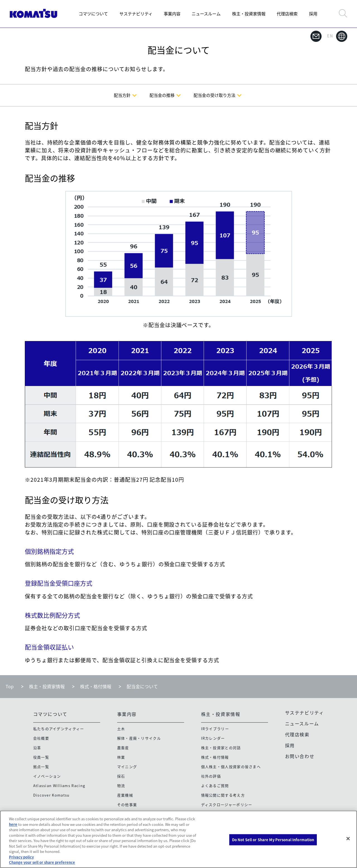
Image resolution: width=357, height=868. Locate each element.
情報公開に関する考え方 (223, 795)
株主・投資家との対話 (221, 748)
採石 (121, 776)
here (13, 824)
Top (10, 686)
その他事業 (127, 805)
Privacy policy (21, 857)
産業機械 (125, 795)
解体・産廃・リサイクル (139, 738)
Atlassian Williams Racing (59, 786)
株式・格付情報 (96, 686)
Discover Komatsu (51, 795)
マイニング (127, 767)
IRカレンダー (213, 738)
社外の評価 (211, 776)
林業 (121, 757)
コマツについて (93, 14)
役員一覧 (41, 757)
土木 (121, 729)
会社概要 (41, 738)
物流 (121, 786)
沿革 (37, 748)
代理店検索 (287, 14)
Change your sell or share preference (42, 862)
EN (337, 36)
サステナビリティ (136, 14)
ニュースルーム (206, 14)
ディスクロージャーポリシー (227, 805)
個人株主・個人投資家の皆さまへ (231, 767)
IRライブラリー (215, 729)
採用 (313, 14)
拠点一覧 (41, 767)
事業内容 (172, 14)
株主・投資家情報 (249, 14)
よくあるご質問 (215, 786)
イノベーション (47, 776)
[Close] (348, 839)
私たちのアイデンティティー (59, 729)
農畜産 (123, 748)
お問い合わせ (300, 756)
